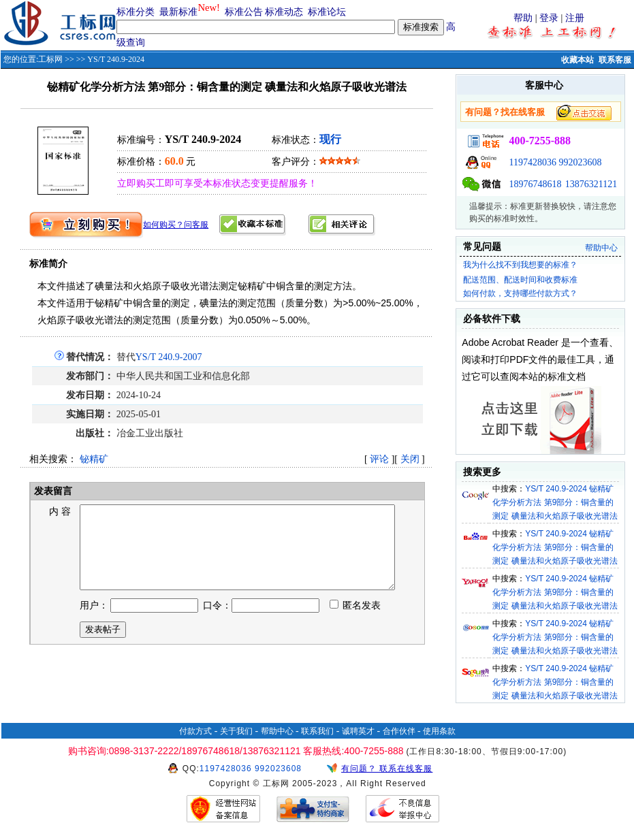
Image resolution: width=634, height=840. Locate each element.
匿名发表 (355, 622)
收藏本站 (577, 60)
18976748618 (535, 184)
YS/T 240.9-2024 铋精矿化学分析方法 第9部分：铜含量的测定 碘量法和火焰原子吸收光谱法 (555, 502)
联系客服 (615, 60)
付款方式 (195, 731)
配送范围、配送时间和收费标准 (520, 280)
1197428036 (532, 162)
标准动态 (284, 12)
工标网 (50, 59)
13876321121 (591, 184)
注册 (575, 18)
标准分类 (136, 12)
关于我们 (236, 731)
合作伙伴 (399, 731)
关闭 (410, 459)
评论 (379, 459)
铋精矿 (94, 459)
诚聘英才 (358, 731)
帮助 (523, 18)
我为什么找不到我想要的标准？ (520, 265)
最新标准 (178, 12)
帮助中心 (601, 248)
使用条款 (439, 731)
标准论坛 (327, 12)
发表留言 (52, 491)
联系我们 (317, 731)
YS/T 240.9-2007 (169, 357)
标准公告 (244, 12)
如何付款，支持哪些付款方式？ (520, 293)
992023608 (580, 162)
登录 (549, 18)
